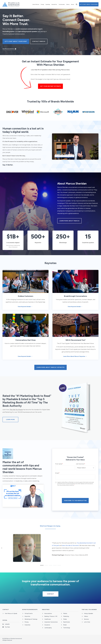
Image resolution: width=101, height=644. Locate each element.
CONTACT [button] (50, 594)
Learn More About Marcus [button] (69, 221)
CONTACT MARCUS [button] (39, 41)
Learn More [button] (10, 419)
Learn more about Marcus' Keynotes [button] (50, 367)
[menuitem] (36, 4)
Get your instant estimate (50, 86)
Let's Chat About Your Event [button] (89, 4)
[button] (77, 4)
